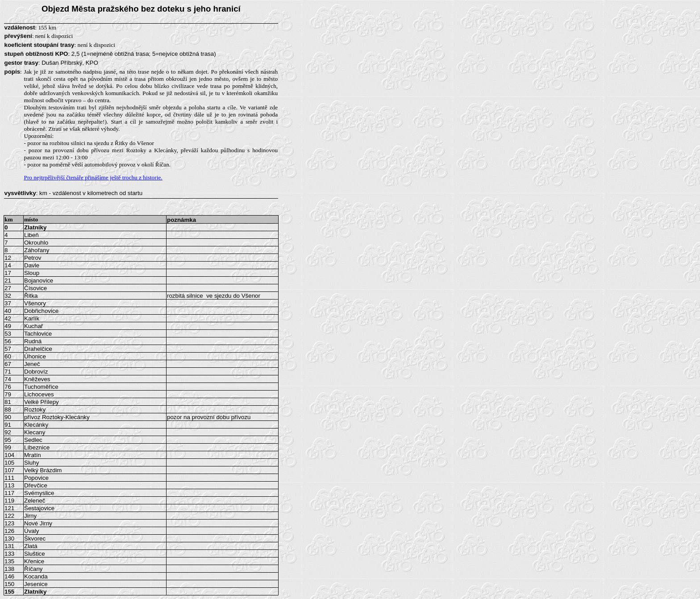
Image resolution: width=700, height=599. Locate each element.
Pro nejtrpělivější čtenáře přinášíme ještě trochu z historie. (93, 177)
